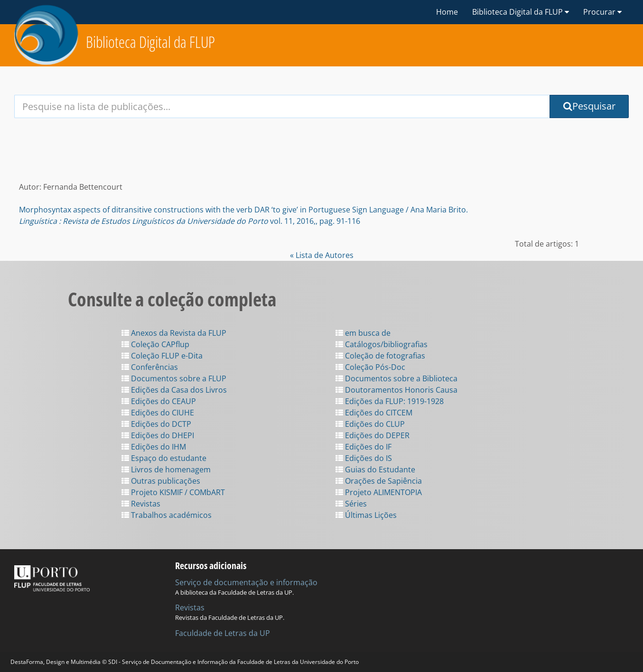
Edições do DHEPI (158, 435)
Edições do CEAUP (159, 401)
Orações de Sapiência (379, 481)
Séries (351, 504)
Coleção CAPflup (155, 344)
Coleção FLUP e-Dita (162, 356)
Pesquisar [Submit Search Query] (589, 106)
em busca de (363, 333)
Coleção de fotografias (380, 356)
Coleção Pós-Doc (370, 367)
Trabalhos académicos (167, 515)
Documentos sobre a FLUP (174, 378)
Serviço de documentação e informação (246, 582)
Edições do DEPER (373, 435)
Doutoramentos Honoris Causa (396, 390)
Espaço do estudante (164, 458)
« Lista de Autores (322, 255)
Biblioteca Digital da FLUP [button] (521, 12)
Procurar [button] (602, 12)
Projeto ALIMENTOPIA (379, 492)
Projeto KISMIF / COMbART (173, 492)
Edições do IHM (154, 447)
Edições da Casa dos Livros (174, 390)
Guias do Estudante (375, 469)
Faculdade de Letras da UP (223, 633)
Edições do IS (364, 458)
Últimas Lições (366, 515)
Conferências (150, 367)
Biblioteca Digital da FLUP (150, 42)
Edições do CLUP (370, 424)
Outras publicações (161, 481)
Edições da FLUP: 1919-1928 (390, 401)
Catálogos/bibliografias (382, 344)
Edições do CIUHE (158, 413)
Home (447, 12)
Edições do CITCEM (374, 413)
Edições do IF (363, 447)
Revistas (141, 504)
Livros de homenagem (166, 469)
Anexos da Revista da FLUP (174, 333)
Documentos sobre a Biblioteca (396, 378)
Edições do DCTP (156, 424)
